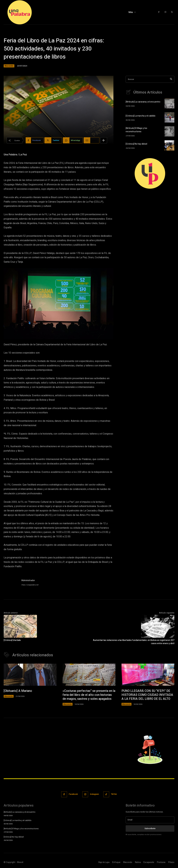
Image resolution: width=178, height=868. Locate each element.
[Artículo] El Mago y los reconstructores (136, 130)
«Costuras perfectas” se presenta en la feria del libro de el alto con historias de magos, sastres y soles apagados (89, 695)
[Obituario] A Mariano (18, 691)
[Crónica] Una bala (12, 640)
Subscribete (150, 828)
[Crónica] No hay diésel (136, 144)
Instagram (95, 794)
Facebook (73, 794)
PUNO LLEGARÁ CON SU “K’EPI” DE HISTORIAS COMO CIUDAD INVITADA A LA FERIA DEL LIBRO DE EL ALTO (148, 695)
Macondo (9, 66)
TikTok (114, 794)
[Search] (171, 79)
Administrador (28, 580)
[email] (150, 820)
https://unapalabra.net (30, 585)
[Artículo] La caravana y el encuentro (143, 102)
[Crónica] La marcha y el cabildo (141, 116)
